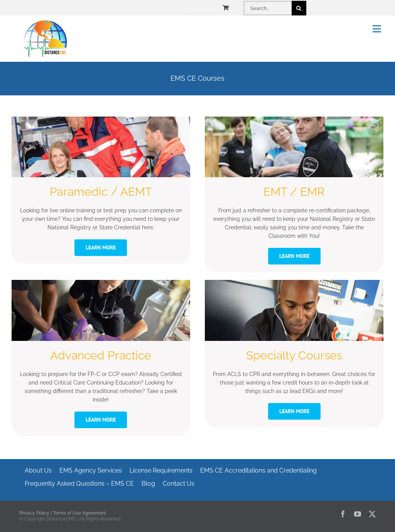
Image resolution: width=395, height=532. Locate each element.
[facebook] (343, 514)
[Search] (299, 8)
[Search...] (267, 8)
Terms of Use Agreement (79, 513)
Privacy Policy (34, 513)
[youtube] (358, 514)
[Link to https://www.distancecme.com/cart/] (226, 8)
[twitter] (372, 514)
